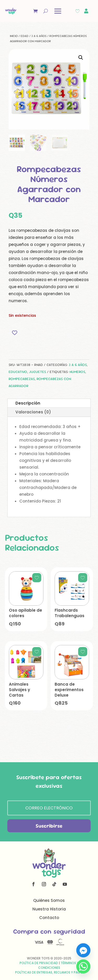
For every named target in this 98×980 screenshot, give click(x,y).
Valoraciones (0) (33, 412)
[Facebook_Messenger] (83, 950)
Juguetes (38, 372)
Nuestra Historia (49, 909)
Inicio (14, 36)
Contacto (49, 918)
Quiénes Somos (49, 900)
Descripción (28, 403)
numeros (77, 372)
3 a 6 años (39, 36)
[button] (81, 58)
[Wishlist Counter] (77, 11)
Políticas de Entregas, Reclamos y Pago (49, 972)
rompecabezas (22, 379)
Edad (25, 36)
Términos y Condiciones (58, 965)
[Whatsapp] (83, 966)
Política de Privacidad (39, 963)
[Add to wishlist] (15, 333)
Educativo (18, 372)
